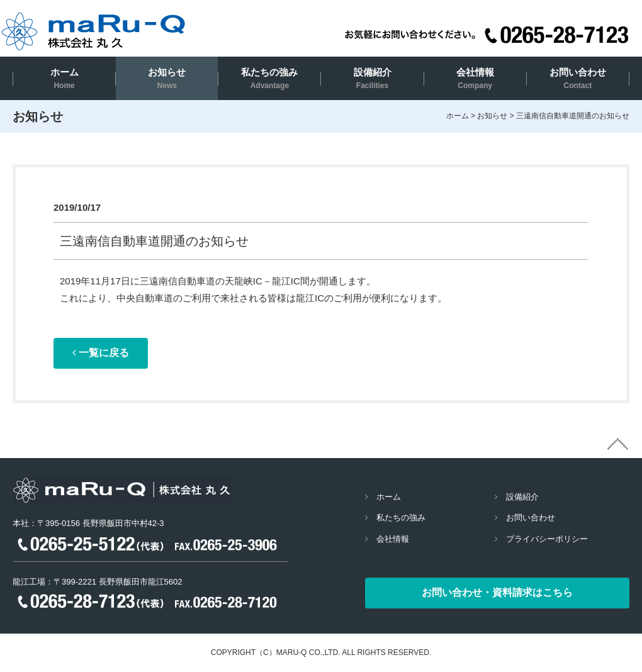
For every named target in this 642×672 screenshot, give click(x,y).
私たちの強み (269, 78)
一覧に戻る (101, 353)
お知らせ (167, 78)
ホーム (65, 78)
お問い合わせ (578, 78)
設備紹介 (373, 78)
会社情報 (475, 78)
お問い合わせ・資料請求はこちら (497, 592)
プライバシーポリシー (547, 539)
